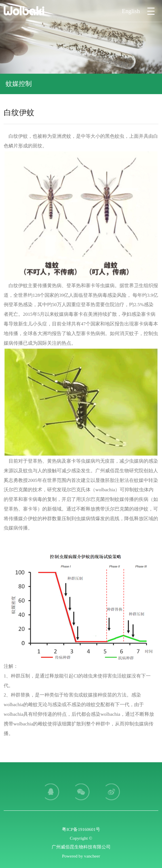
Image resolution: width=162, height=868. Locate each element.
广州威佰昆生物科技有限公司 (81, 847)
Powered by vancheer (81, 856)
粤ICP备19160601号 (81, 829)
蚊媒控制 (19, 84)
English (131, 11)
